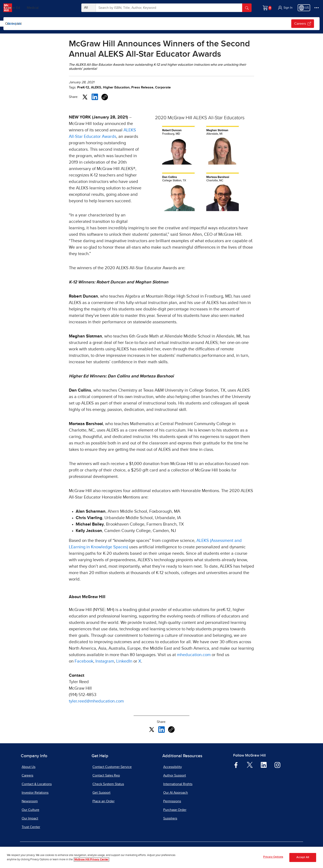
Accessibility (173, 767)
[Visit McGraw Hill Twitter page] (250, 765)
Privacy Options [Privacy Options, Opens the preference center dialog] (273, 857)
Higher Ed (43, 8)
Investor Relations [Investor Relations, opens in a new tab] (35, 793)
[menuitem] (54, 24)
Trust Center (31, 827)
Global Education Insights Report (51, 24)
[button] (285, 8)
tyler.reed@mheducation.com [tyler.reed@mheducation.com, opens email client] (96, 701)
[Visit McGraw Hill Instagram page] (277, 765)
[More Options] (317, 8)
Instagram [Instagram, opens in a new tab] (105, 661)
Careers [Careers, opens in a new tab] (27, 775)
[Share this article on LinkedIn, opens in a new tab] (95, 97)
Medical (63, 8)
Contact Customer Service (112, 767)
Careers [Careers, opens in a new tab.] (303, 24)
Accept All (303, 857)
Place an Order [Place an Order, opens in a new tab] (103, 801)
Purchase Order (175, 810)
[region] (161, 857)
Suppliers (170, 818)
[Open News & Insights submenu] (118, 24)
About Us (14, 24)
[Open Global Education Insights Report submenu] (81, 24)
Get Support (101, 793)
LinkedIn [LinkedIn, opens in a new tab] (124, 661)
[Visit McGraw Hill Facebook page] (236, 765)
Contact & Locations (37, 784)
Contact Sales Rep (106, 775)
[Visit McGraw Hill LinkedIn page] (264, 765)
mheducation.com (194, 655)
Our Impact (159, 24)
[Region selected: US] (304, 8)
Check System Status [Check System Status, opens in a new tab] (108, 784)
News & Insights (101, 24)
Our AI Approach (176, 793)
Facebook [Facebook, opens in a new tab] (84, 661)
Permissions (172, 801)
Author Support (175, 775)
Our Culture (135, 24)
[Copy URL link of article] (105, 97)
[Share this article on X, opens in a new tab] (85, 97)
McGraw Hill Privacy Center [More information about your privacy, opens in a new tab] (91, 860)
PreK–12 (23, 8)
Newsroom (30, 801)
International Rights (178, 784)
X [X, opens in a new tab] (140, 661)
